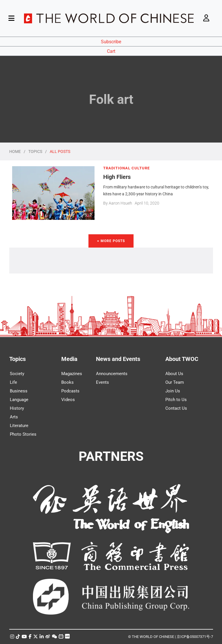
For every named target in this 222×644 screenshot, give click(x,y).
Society (17, 374)
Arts (14, 417)
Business (19, 391)
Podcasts (70, 391)
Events (102, 382)
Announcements (112, 374)
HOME (15, 151)
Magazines (72, 374)
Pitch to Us (176, 400)
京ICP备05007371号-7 (195, 637)
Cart (111, 51)
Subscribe (111, 42)
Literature (19, 426)
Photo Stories (23, 434)
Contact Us (176, 408)
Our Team (175, 382)
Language (19, 400)
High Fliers (117, 177)
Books (67, 382)
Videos (68, 400)
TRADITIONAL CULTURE (126, 168)
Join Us (173, 391)
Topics (17, 359)
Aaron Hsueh (120, 203)
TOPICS (35, 151)
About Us (174, 374)
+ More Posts (111, 241)
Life (13, 382)
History (17, 408)
